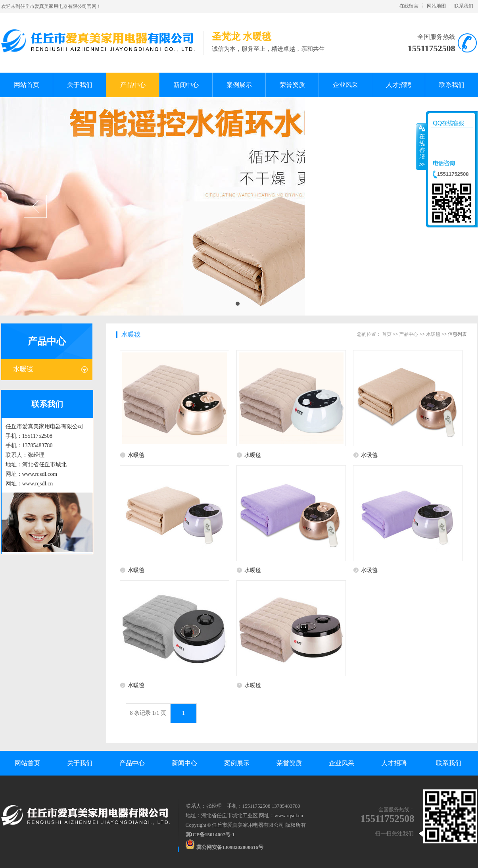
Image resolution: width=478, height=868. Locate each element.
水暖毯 (23, 369)
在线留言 (409, 6)
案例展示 (237, 763)
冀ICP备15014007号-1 (210, 834)
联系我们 (464, 6)
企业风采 (342, 763)
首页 (387, 334)
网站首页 (27, 763)
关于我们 (80, 763)
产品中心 (47, 341)
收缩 (421, 146)
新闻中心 (184, 763)
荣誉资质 (289, 763)
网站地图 (436, 6)
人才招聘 (394, 763)
